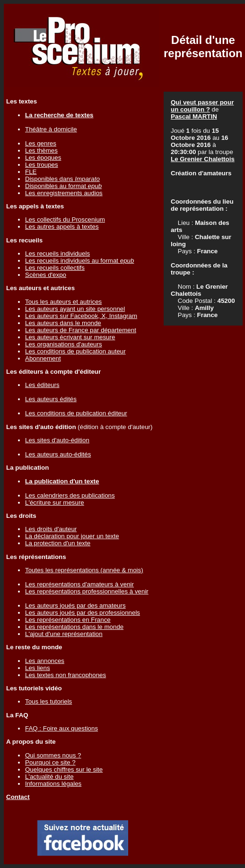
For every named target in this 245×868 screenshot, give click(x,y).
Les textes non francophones (66, 675)
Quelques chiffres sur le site (64, 769)
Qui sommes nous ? (53, 755)
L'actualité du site (49, 777)
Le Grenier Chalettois (203, 159)
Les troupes (42, 165)
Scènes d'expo (46, 275)
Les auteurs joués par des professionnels (83, 613)
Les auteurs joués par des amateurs (75, 606)
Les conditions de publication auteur (75, 351)
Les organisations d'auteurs (64, 344)
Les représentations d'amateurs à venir (79, 584)
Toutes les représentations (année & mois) (84, 570)
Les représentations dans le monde (74, 627)
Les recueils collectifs (55, 268)
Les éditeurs (42, 385)
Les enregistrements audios (64, 193)
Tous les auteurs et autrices (63, 302)
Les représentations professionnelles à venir (87, 591)
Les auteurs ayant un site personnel (75, 309)
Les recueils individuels (57, 254)
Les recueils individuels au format (79, 261)
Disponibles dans (62, 179)
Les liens (38, 668)
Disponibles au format (63, 186)
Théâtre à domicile (51, 129)
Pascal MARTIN (194, 116)
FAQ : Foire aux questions (61, 728)
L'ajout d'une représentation (64, 634)
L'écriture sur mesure (55, 503)
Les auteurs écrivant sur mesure (70, 337)
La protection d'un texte (58, 543)
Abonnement (43, 358)
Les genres (41, 143)
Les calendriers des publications (70, 495)
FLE (31, 172)
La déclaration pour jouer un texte (72, 536)
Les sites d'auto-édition (57, 440)
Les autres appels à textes (62, 227)
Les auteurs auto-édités (58, 454)
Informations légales (53, 784)
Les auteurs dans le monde (63, 323)
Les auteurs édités (51, 399)
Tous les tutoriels (48, 701)
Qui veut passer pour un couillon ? (202, 106)
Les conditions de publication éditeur (76, 413)
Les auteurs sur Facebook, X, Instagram (81, 316)
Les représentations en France (68, 620)
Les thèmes (41, 150)
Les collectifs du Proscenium (65, 219)
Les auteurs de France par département (81, 330)
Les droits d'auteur (51, 529)
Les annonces (45, 661)
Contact (18, 797)
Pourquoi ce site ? (50, 762)
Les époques (43, 158)
